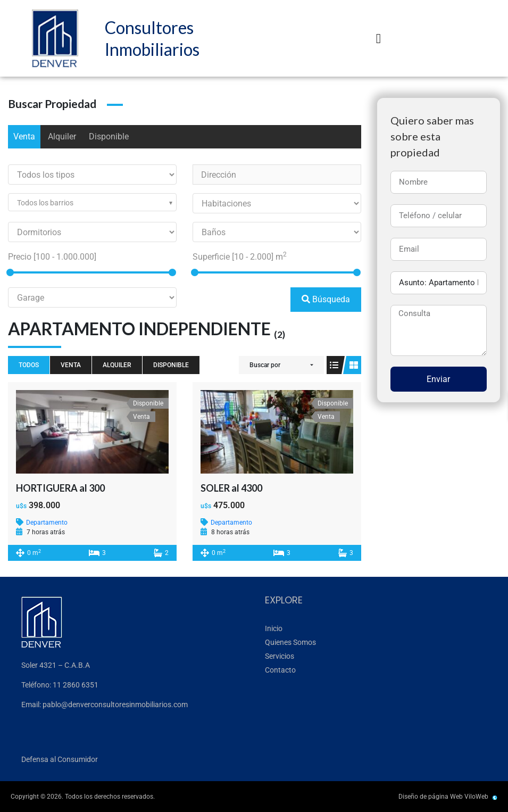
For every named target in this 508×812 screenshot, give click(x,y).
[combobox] (92, 202)
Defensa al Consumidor (60, 759)
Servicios (280, 656)
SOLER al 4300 (231, 488)
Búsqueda (326, 299)
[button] (378, 38)
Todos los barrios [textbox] (45, 203)
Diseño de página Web (431, 797)
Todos (29, 365)
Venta (24, 136)
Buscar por (265, 365)
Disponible (109, 136)
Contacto (280, 670)
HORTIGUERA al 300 (60, 488)
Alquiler (62, 136)
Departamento (47, 523)
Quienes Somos (290, 642)
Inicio (274, 628)
